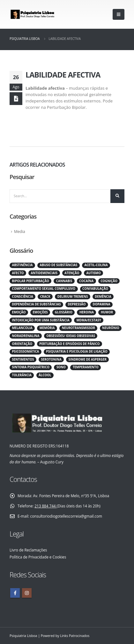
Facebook (15, 593)
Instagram (27, 593)
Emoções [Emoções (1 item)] (40, 312)
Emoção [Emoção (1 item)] (19, 312)
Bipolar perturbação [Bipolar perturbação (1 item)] (30, 281)
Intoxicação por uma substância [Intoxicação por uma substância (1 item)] (41, 320)
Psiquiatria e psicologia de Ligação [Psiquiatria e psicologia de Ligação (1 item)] (77, 352)
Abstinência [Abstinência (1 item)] (22, 265)
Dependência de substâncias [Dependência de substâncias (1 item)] (36, 304)
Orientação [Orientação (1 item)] (22, 344)
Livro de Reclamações (28, 550)
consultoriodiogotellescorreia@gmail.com (66, 516)
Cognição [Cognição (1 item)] (109, 281)
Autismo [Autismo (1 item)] (94, 273)
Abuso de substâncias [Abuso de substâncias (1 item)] (58, 265)
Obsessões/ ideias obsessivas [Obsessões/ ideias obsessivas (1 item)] (71, 336)
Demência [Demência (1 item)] (103, 297)
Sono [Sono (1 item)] (61, 367)
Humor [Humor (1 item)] (107, 312)
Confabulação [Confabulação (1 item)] (95, 289)
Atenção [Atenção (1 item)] (72, 273)
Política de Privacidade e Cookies (38, 557)
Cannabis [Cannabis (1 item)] (64, 281)
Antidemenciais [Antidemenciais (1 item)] (44, 273)
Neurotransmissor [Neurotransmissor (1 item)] (78, 328)
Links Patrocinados (75, 636)
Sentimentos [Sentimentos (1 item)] (23, 359)
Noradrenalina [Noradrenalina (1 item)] (26, 336)
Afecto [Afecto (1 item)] (18, 273)
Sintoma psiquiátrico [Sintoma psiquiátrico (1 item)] (30, 367)
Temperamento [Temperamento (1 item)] (86, 367)
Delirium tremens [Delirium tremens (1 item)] (73, 297)
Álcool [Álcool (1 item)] (45, 375)
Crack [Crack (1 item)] (45, 297)
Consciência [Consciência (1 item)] (22, 297)
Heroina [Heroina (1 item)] (87, 312)
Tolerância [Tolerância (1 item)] (22, 375)
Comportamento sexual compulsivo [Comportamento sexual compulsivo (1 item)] (44, 289)
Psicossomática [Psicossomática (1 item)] (25, 352)
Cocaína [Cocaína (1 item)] (86, 281)
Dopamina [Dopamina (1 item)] (102, 304)
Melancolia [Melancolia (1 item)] (22, 328)
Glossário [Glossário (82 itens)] (64, 312)
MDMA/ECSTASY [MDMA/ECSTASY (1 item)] (89, 320)
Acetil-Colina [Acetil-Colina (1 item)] (96, 265)
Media (20, 232)
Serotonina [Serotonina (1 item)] (51, 359)
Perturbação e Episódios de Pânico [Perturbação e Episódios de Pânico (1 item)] (69, 344)
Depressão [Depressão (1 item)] (77, 304)
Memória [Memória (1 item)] (47, 328)
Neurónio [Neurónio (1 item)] (111, 328)
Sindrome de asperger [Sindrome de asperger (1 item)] (88, 359)
